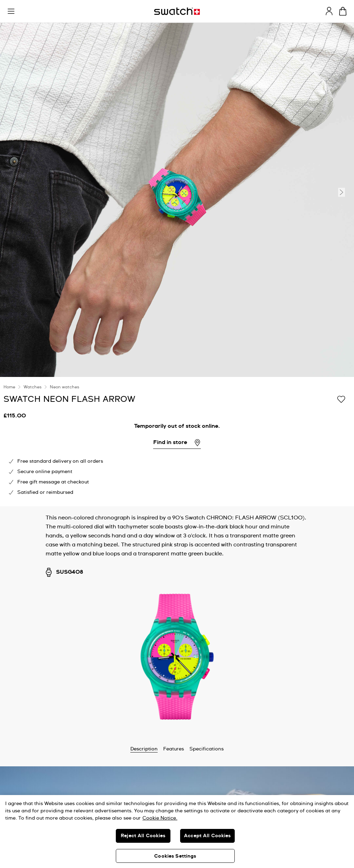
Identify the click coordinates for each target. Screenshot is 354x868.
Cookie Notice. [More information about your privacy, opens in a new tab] (160, 818)
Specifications (207, 749)
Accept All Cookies (207, 836)
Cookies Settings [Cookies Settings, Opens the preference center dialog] (175, 856)
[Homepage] (177, 11)
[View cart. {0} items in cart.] (343, 11)
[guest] (329, 11)
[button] (11, 11)
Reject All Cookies (143, 836)
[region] (177, 832)
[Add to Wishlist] (341, 399)
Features (174, 749)
